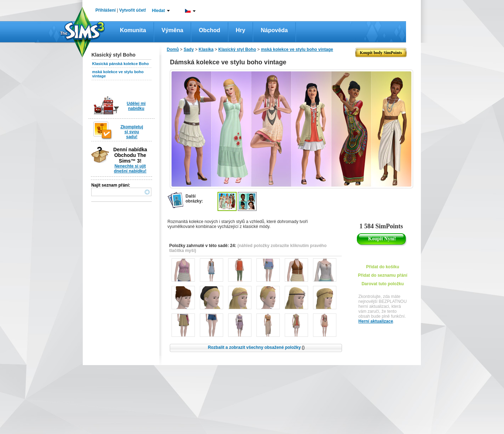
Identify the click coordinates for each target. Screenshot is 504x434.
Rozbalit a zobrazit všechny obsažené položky (256, 347)
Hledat (159, 11)
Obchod (209, 30)
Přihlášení (106, 10)
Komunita (133, 30)
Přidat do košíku (383, 267)
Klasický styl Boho (237, 49)
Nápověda (274, 30)
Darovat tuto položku (383, 284)
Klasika (206, 49)
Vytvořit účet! (133, 10)
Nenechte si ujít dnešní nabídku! (130, 169)
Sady (189, 49)
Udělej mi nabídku (136, 106)
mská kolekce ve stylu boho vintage (297, 49)
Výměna (172, 30)
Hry (241, 30)
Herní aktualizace (376, 321)
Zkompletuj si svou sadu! (132, 132)
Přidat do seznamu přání (383, 275)
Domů (173, 49)
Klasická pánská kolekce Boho (121, 64)
